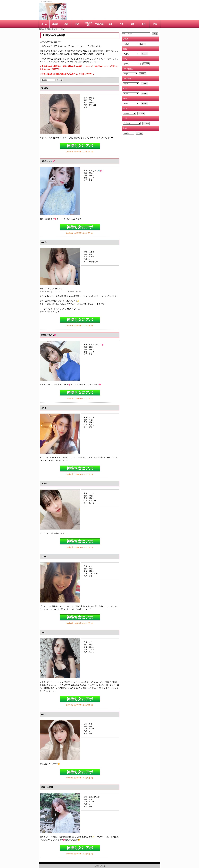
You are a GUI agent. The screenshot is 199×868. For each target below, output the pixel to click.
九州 (144, 24)
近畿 (111, 24)
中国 (122, 24)
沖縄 (155, 24)
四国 (133, 24)
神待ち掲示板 (100, 866)
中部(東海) (99, 24)
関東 (77, 24)
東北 (66, 24)
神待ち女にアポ (80, 146)
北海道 (55, 24)
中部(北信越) (88, 24)
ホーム (44, 24)
